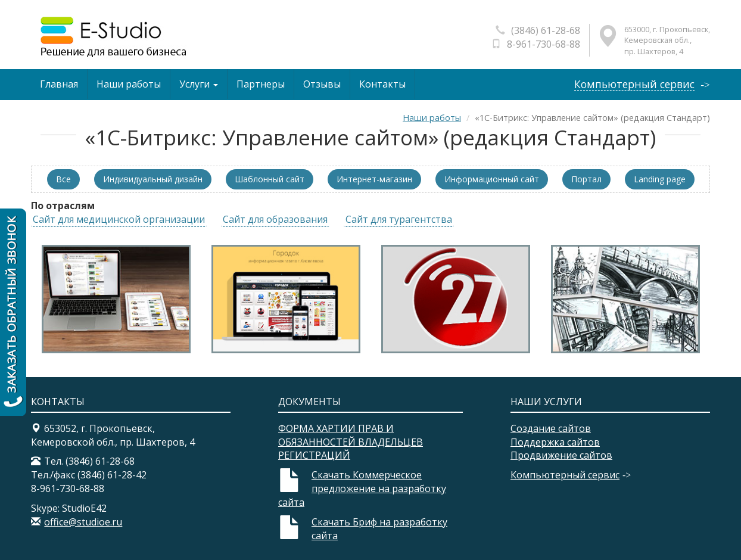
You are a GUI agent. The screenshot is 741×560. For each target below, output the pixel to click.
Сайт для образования (275, 219)
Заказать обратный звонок (13, 312)
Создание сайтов (551, 428)
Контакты (382, 84)
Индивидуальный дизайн (153, 179)
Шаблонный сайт (270, 179)
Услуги (199, 84)
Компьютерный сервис (634, 84)
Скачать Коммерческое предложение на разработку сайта (362, 489)
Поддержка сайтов (555, 442)
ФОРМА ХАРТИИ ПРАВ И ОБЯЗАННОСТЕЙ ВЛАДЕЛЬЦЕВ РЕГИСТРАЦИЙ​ (351, 442)
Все (63, 179)
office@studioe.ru (83, 522)
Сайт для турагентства (399, 219)
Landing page (660, 179)
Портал (586, 179)
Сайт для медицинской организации (119, 219)
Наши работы (129, 84)
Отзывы (322, 84)
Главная (59, 84)
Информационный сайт (492, 179)
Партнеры (261, 84)
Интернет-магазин (374, 179)
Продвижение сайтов (561, 455)
